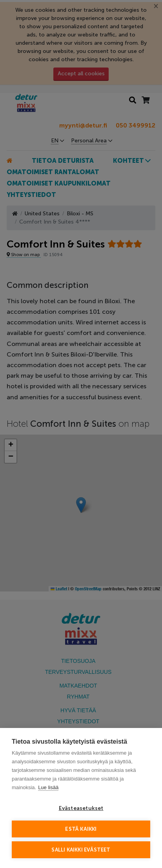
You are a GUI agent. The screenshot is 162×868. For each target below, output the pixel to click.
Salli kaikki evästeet (81, 850)
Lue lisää (48, 787)
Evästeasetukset (81, 808)
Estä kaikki (81, 829)
